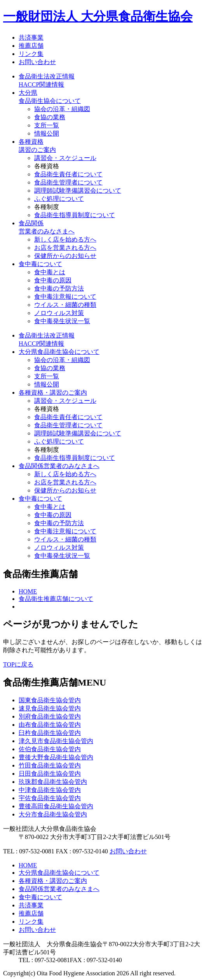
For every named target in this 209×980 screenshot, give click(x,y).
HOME (28, 591)
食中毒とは (50, 272)
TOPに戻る (18, 664)
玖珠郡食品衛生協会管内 (53, 782)
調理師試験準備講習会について (78, 191)
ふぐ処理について (59, 199)
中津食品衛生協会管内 (50, 790)
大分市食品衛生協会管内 (53, 814)
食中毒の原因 (53, 280)
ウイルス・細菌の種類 (65, 305)
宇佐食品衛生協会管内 (50, 798)
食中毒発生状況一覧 (62, 321)
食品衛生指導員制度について (75, 215)
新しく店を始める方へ (65, 239)
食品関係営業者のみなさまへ (59, 466)
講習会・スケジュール (65, 158)
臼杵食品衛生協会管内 (50, 733)
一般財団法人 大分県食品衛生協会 (98, 16)
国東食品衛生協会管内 (50, 700)
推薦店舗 (31, 46)
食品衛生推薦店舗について (56, 599)
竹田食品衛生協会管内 (50, 765)
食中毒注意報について (65, 297)
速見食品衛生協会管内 (50, 708)
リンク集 (31, 54)
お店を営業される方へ (65, 248)
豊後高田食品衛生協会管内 (56, 806)
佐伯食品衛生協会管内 (50, 749)
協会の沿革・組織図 (62, 109)
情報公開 (47, 133)
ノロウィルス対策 (59, 313)
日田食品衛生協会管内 (50, 774)
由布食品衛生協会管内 (50, 725)
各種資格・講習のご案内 (53, 393)
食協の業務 (50, 117)
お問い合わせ (37, 62)
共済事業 (31, 37)
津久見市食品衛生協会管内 (56, 741)
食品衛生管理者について (68, 182)
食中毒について (40, 264)
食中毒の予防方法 (59, 288)
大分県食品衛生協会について (59, 352)
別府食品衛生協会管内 (50, 716)
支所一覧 (47, 125)
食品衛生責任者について (68, 174)
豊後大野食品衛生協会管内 (56, 757)
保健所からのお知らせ (65, 256)
